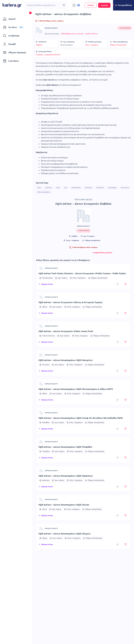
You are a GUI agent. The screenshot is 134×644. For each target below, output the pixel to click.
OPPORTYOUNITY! (51, 28)
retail (58, 188)
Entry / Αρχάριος (92, 45)
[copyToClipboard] (118, 284)
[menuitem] (15, 19)
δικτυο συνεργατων (44, 192)
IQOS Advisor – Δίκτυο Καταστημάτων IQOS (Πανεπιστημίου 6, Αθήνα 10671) (76, 389)
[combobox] (43, 5)
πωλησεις (49, 188)
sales (39, 188)
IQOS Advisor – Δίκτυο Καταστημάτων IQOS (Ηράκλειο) (66, 476)
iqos (66, 188)
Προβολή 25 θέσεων (92, 34)
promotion (89, 188)
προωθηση (100, 188)
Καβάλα (39, 45)
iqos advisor (125, 188)
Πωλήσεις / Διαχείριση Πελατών (48, 55)
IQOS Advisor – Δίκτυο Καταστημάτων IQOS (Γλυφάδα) (65, 447)
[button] (124, 5)
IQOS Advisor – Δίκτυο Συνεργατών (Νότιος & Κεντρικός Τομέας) (70, 302)
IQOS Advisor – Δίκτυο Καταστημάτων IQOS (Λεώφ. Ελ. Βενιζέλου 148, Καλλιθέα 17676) (81, 418)
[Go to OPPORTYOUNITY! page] (39, 30)
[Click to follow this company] (125, 28)
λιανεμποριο (112, 188)
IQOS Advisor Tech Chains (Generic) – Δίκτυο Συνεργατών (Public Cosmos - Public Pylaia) (82, 274)
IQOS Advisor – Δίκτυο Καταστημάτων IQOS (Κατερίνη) (65, 360)
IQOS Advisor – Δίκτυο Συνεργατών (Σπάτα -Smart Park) (66, 331)
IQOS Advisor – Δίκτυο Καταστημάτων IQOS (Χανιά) (64, 505)
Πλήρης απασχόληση (118, 45)
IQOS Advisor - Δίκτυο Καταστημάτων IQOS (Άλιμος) (64, 534)
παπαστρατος (76, 188)
